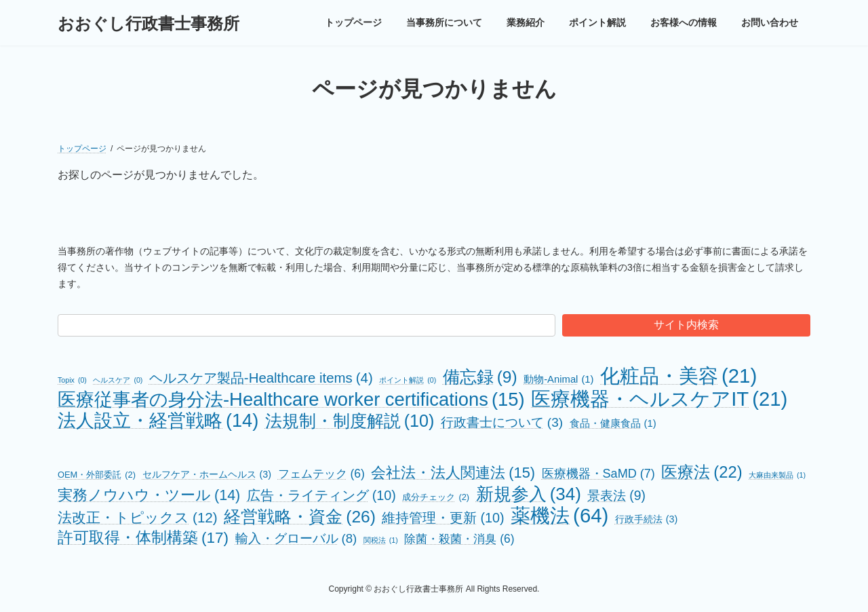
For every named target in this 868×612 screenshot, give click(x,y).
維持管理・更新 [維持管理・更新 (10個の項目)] (443, 518)
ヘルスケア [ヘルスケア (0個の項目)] (118, 380)
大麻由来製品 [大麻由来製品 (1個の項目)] (777, 475)
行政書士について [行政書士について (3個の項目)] (502, 422)
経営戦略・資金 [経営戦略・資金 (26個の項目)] (300, 517)
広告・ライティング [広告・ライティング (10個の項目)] (321, 496)
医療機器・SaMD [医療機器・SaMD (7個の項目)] (598, 474)
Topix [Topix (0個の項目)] (72, 380)
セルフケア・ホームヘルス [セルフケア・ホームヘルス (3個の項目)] (207, 475)
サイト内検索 (686, 325)
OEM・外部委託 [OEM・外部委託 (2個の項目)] (97, 475)
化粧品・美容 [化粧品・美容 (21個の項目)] (678, 376)
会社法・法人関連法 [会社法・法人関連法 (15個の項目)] (453, 473)
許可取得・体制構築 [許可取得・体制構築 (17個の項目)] (143, 538)
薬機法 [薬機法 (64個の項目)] (559, 515)
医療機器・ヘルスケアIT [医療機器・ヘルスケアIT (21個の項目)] (659, 399)
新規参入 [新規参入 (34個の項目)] (529, 494)
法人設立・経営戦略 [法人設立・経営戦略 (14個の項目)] (158, 420)
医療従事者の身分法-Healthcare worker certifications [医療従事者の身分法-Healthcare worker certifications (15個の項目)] (291, 399)
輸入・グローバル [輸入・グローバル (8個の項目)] (296, 538)
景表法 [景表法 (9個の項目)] (616, 496)
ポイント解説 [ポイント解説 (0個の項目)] (408, 380)
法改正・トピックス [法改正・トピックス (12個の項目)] (138, 517)
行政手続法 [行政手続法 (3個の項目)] (647, 519)
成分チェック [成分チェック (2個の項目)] (436, 497)
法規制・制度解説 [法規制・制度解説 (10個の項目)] (350, 421)
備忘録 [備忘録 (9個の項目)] (480, 377)
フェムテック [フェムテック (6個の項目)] (321, 474)
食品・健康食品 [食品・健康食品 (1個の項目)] (613, 424)
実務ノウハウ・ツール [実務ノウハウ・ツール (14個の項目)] (149, 496)
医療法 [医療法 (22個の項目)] (702, 472)
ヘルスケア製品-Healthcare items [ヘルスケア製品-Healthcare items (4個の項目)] (261, 378)
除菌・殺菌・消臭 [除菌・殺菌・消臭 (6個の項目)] (459, 539)
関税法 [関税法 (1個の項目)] (381, 540)
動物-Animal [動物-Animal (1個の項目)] (558, 380)
